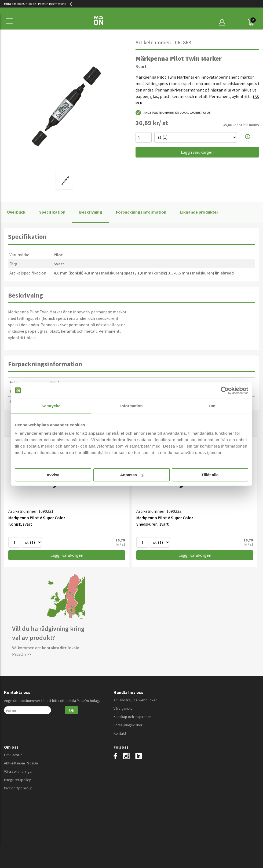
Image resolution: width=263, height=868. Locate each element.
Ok (72, 710)
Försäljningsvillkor (128, 725)
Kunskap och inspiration (133, 717)
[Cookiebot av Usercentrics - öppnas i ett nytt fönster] (225, 390)
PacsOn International (55, 4)
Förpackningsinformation (141, 212)
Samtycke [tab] (51, 406)
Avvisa (53, 475)
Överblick (16, 212)
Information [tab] (131, 406)
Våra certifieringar (19, 771)
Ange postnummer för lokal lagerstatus (173, 113)
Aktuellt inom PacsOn (21, 763)
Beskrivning (91, 212)
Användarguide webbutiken (136, 700)
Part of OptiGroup (18, 788)
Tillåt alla (210, 475)
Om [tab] (212, 406)
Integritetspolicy (17, 780)
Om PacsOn (13, 755)
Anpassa (132, 475)
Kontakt (120, 733)
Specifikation (52, 212)
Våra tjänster (124, 708)
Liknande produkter (199, 212)
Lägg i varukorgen (197, 152)
